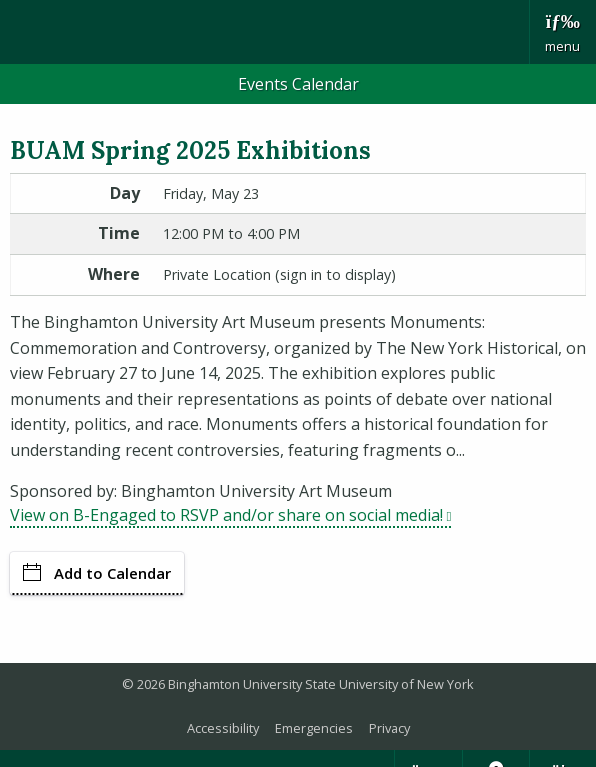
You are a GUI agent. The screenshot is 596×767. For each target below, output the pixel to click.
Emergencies (314, 728)
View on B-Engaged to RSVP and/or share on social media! (230, 515)
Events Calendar (298, 84)
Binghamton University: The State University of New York (264, 30)
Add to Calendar (97, 573)
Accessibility (223, 728)
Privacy (389, 728)
